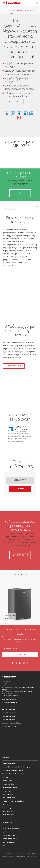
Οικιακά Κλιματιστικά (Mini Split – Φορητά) (16, 767)
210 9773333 (28, 691)
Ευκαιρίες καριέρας (8, 709)
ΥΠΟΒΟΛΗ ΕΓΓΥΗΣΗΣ (14, 366)
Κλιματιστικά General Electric (12, 723)
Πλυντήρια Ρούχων (8, 811)
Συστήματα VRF (7, 777)
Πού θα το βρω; (13, 102)
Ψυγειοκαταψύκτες (8, 798)
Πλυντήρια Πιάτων (8, 815)
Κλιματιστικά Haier (8, 713)
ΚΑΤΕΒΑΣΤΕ (20, 555)
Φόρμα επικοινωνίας (9, 706)
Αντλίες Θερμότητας (9, 764)
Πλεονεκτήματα (10, 209)
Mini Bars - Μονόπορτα (9, 787)
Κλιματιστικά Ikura (8, 720)
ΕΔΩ (20, 193)
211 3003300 (27, 687)
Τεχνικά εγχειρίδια (8, 835)
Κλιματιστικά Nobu (8, 716)
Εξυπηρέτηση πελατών (9, 703)
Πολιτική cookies (32, 856)
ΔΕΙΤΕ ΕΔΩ (20, 489)
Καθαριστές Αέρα (8, 784)
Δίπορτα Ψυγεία (7, 794)
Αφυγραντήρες (7, 781)
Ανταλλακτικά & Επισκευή (11, 828)
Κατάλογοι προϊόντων (9, 839)
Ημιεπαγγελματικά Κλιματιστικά (13, 774)
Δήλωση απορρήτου (8, 856)
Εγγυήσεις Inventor (8, 842)
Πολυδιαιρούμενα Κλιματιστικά (12, 770)
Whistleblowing (20, 856)
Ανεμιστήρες (6, 804)
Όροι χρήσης (31, 854)
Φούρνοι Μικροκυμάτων (10, 808)
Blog (3, 845)
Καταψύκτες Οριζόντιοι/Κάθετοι (13, 801)
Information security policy (20, 859)
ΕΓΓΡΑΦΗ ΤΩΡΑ (20, 654)
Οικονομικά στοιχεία (9, 699)
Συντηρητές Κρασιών (9, 791)
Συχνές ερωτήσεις (8, 832)
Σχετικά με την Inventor (10, 696)
